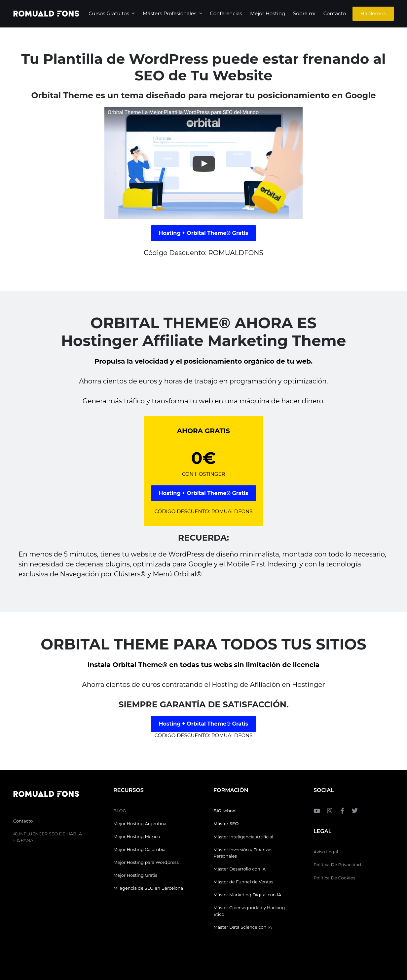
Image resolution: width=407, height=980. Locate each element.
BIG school (225, 811)
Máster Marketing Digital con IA (247, 895)
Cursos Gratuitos (114, 14)
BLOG (120, 811)
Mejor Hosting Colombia (139, 849)
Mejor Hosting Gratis (135, 875)
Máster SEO (226, 824)
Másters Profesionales (174, 14)
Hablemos (373, 13)
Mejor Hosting (268, 13)
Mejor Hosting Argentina (140, 824)
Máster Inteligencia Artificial (243, 837)
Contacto (335, 13)
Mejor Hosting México (137, 836)
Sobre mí (304, 13)
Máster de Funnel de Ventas (243, 882)
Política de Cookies (334, 878)
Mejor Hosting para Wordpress (146, 862)
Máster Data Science (235, 927)
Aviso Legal (326, 852)
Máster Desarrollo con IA (240, 869)
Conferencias (226, 13)
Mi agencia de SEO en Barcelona (148, 888)
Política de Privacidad (337, 865)
